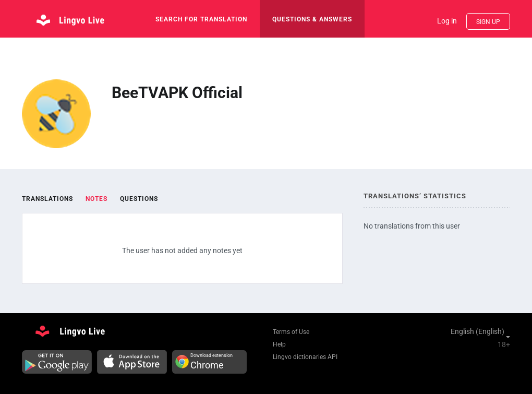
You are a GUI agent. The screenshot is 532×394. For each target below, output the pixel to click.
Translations (47, 199)
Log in (447, 21)
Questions (139, 199)
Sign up (488, 22)
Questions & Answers (312, 19)
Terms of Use (291, 332)
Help (279, 344)
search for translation (201, 19)
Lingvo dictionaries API (305, 357)
